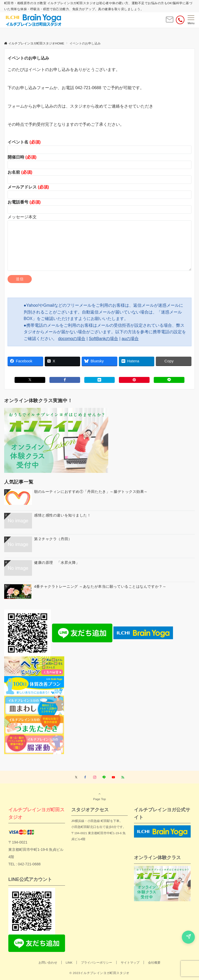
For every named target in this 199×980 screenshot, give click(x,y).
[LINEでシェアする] (169, 380)
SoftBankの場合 (103, 339)
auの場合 (130, 339)
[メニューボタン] (191, 20)
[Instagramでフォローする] (95, 777)
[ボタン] (170, 22)
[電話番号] (180, 20)
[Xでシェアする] (30, 380)
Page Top (100, 796)
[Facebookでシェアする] (65, 380)
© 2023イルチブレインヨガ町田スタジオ (100, 973)
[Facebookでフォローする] (85, 777)
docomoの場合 (72, 339)
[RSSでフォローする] (123, 777)
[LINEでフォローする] (104, 777)
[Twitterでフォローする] (76, 777)
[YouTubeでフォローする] (113, 777)
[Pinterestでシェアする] (134, 380)
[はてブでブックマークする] (100, 380)
